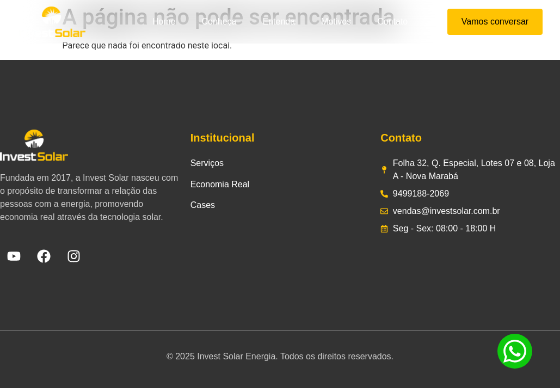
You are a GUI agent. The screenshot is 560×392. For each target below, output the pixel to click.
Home (164, 22)
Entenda (279, 22)
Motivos (336, 22)
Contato (392, 22)
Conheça (219, 22)
